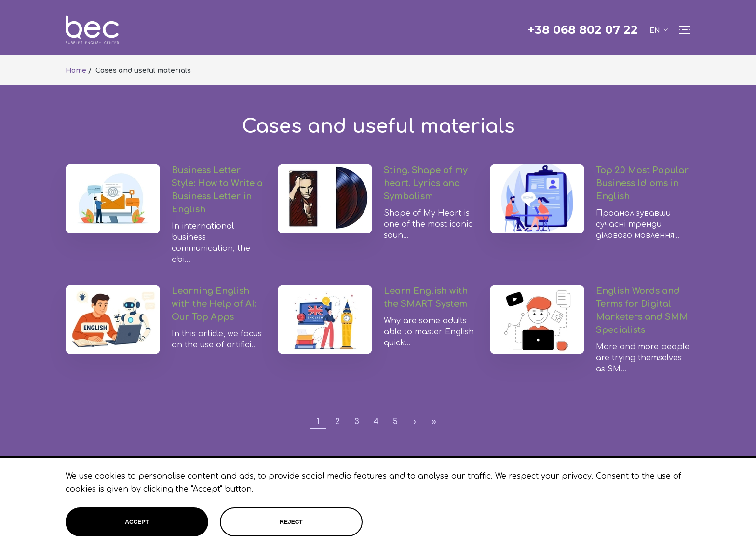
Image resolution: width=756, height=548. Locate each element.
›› (434, 422)
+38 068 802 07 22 (583, 30)
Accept (137, 522)
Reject (291, 522)
